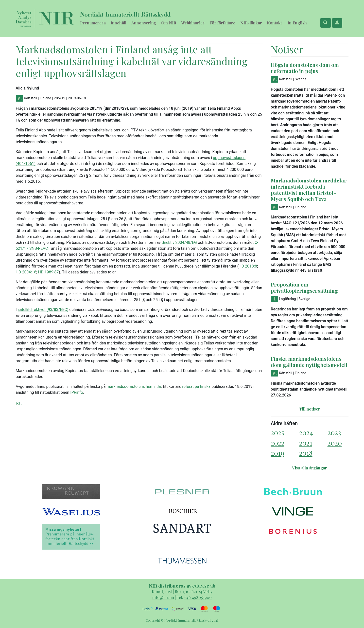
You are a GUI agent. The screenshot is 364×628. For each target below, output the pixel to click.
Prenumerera (93, 23)
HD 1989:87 (49, 272)
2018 (306, 453)
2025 (277, 432)
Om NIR (169, 23)
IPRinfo (77, 392)
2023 (334, 432)
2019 (277, 453)
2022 (278, 443)
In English (297, 23)
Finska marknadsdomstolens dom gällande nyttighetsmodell (309, 362)
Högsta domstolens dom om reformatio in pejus (305, 68)
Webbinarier (193, 23)
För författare (222, 23)
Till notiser (310, 409)
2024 (306, 432)
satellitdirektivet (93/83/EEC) (43, 310)
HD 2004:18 (26, 272)
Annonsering (144, 23)
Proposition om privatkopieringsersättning (304, 287)
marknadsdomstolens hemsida (134, 386)
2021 (306, 443)
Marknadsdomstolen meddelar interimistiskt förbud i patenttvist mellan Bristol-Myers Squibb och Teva (309, 189)
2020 (335, 443)
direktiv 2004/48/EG (179, 242)
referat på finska (196, 386)
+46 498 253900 (198, 597)
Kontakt (274, 23)
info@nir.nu (163, 597)
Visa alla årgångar (310, 468)
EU (19, 403)
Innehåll (119, 23)
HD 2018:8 (248, 266)
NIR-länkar (251, 23)
